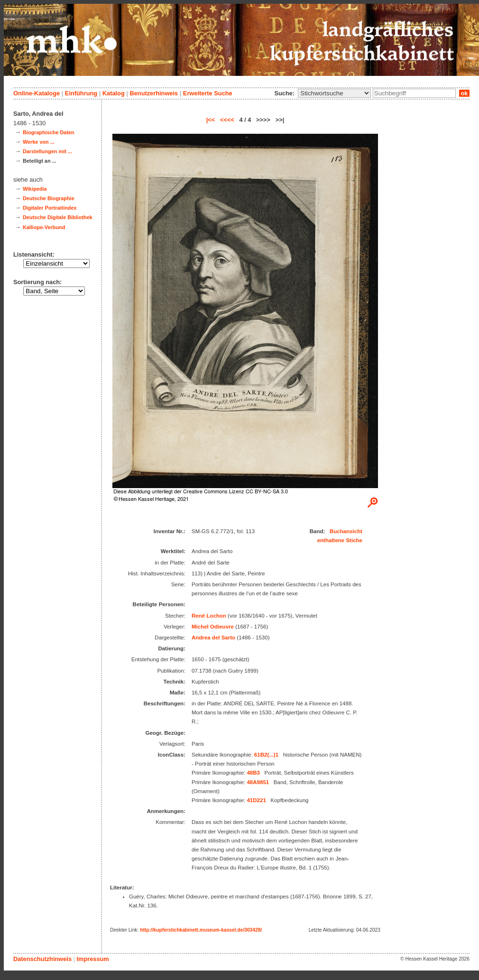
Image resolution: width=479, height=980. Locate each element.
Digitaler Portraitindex (50, 208)
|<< (211, 120)
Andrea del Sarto (213, 638)
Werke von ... (39, 142)
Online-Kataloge (37, 93)
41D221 (256, 800)
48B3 (253, 773)
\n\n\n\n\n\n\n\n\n (334, 93)
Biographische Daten (49, 132)
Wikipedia (35, 189)
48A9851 (258, 782)
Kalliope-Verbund (44, 227)
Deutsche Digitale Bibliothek (58, 217)
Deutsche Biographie (49, 198)
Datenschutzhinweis (42, 959)
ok (464, 93)
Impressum (92, 959)
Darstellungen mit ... (47, 151)
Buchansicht (346, 531)
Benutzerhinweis (154, 93)
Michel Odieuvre (213, 627)
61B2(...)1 (266, 755)
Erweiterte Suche (208, 93)
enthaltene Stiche (340, 540)
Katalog (114, 93)
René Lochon (209, 616)
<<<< (227, 120)
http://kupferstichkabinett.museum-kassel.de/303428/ (201, 930)
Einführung (81, 93)
